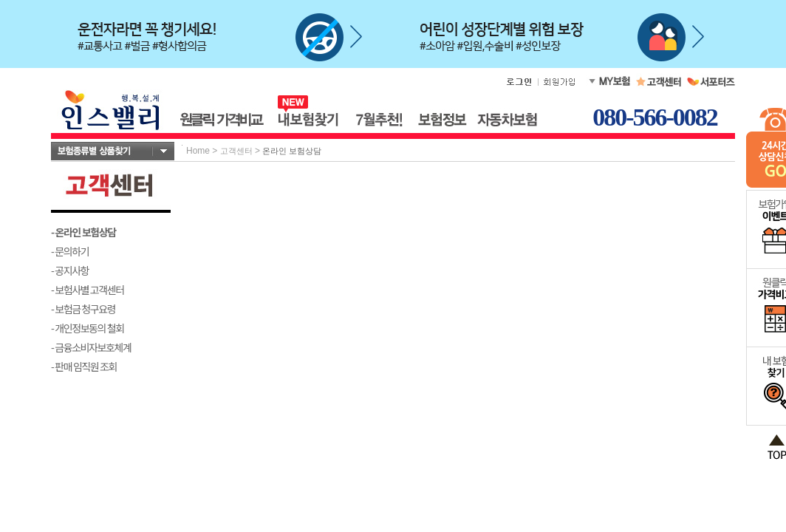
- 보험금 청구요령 (83, 309)
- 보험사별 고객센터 (88, 290)
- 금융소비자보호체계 (91, 347)
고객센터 (236, 151)
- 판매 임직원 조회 (84, 366)
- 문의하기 (70, 251)
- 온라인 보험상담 (83, 232)
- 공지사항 (70, 270)
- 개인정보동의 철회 (88, 328)
